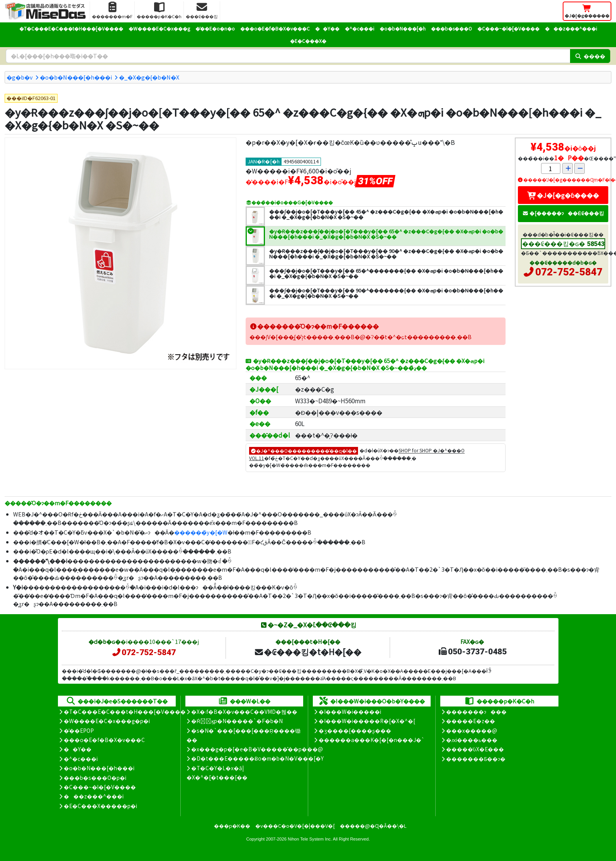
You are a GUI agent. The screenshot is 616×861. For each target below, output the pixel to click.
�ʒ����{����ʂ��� (355, 730)
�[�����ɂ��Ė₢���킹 (563, 213)
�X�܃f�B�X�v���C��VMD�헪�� (244, 712)
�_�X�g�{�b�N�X (149, 77)
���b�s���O (451, 28)
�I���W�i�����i (350, 712)
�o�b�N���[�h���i (76, 77)
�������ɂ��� (476, 712)
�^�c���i (360, 28)
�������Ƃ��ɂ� (476, 759)
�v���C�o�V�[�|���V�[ (295, 826)
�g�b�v (20, 77)
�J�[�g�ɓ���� (563, 195)
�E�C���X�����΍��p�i (100, 806)
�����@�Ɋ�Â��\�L (373, 826)
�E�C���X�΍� (308, 41)
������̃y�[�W (201, 532)
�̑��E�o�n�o (215, 28)
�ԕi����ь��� (472, 740)
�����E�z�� (471, 721)
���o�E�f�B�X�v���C (275, 28)
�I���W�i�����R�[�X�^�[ (367, 721)
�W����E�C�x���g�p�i (107, 721)
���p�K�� (232, 826)
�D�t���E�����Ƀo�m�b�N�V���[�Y (257, 758)
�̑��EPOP (79, 730)
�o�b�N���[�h (403, 28)
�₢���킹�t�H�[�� (308, 652)
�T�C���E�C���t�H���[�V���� (71, 28)
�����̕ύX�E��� (475, 749)
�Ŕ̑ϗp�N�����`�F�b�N (237, 721)
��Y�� (327, 28)
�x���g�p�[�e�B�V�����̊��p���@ (257, 749)
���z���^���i (571, 28)
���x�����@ (472, 730)
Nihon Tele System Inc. (310, 839)
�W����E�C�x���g (159, 28)
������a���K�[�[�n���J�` (372, 740)
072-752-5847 (569, 272)
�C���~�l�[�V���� (508, 28)
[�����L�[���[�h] (288, 56)
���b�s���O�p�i (95, 778)
